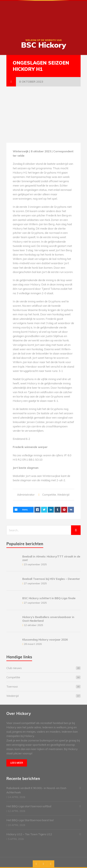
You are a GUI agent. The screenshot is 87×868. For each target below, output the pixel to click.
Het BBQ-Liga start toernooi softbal (29, 806)
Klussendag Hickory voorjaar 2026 (45, 640)
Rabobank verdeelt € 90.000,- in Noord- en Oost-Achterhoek (37, 790)
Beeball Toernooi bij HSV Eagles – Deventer (51, 579)
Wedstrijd (63, 495)
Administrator (26, 495)
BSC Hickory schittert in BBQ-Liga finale (49, 598)
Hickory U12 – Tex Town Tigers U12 (29, 834)
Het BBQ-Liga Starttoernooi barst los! (30, 820)
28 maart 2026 (33, 644)
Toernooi (12, 687)
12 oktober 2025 (34, 625)
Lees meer (17, 763)
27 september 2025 (35, 583)
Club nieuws (14, 668)
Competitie (49, 495)
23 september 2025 (35, 564)
